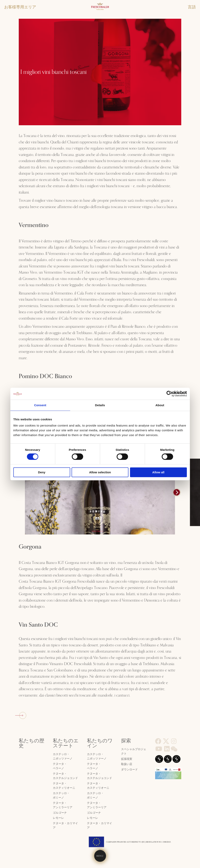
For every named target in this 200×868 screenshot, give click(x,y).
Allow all (158, 472)
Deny (42, 472)
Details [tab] (100, 405)
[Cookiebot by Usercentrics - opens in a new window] (169, 394)
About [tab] (160, 405)
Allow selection (100, 472)
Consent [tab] (40, 405)
